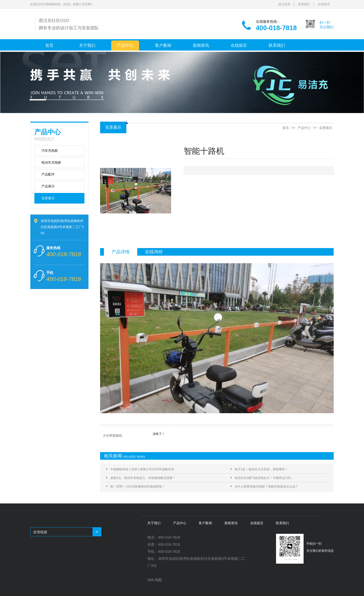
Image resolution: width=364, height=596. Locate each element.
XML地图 (155, 580)
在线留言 (324, 4)
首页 (49, 45)
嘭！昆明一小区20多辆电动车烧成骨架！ (138, 487)
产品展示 (48, 186)
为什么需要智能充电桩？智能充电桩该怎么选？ (266, 487)
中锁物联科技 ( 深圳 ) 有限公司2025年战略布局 (142, 469)
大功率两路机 (112, 436)
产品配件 (48, 174)
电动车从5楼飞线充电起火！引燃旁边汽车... (264, 478)
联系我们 (304, 4)
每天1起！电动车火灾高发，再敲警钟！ (261, 469)
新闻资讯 (201, 45)
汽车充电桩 (50, 151)
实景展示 (48, 198)
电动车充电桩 (51, 162)
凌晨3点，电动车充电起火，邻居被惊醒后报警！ (143, 478)
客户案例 (163, 45)
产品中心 (125, 45)
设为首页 (284, 4)
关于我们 (87, 45)
